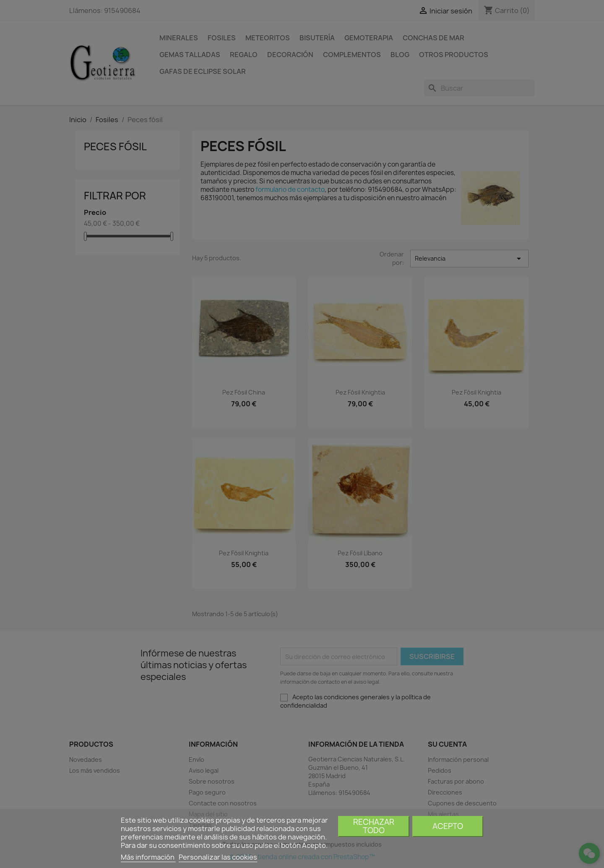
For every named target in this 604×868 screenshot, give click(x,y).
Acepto (448, 826)
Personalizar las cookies (218, 857)
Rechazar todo (374, 826)
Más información (148, 857)
